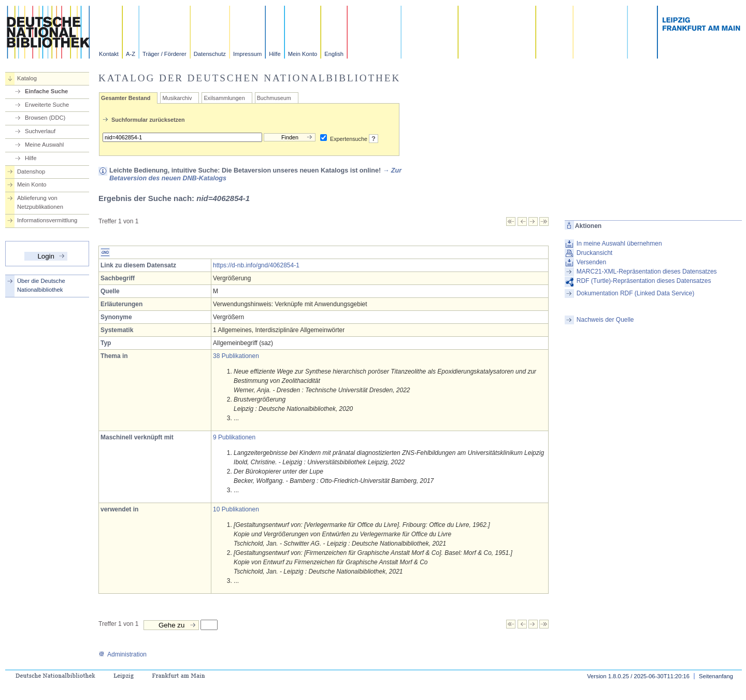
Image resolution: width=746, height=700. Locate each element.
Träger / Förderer (164, 54)
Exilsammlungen (224, 98)
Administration (123, 654)
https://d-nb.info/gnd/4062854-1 (256, 265)
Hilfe (275, 54)
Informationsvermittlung (47, 220)
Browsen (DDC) (45, 118)
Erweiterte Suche (47, 105)
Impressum (247, 54)
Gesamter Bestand (126, 98)
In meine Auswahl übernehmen (619, 244)
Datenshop (31, 172)
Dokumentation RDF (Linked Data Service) (635, 293)
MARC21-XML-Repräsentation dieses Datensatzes (647, 272)
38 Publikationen (236, 356)
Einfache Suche (46, 91)
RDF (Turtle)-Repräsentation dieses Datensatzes (644, 281)
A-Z (131, 54)
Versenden (591, 262)
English (334, 54)
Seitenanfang (716, 676)
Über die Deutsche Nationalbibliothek (41, 285)
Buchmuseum (274, 98)
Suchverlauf (40, 131)
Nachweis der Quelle (605, 320)
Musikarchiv (177, 98)
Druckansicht (594, 253)
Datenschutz (210, 54)
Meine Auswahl (44, 145)
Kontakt (109, 54)
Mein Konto (303, 54)
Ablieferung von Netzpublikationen (40, 202)
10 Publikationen (236, 509)
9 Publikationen (234, 437)
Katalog (27, 78)
